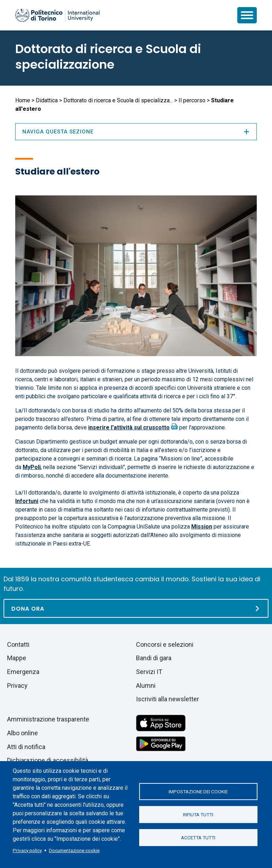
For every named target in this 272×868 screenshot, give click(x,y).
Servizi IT (149, 672)
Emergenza (23, 672)
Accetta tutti (198, 838)
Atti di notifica (26, 747)
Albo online (22, 733)
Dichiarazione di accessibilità (48, 760)
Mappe (17, 658)
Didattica (47, 100)
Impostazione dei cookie (198, 792)
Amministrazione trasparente (48, 719)
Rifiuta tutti (198, 815)
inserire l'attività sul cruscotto (129, 427)
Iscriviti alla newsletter (168, 699)
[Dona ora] (136, 608)
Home (23, 100)
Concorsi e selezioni (165, 644)
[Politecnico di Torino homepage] (57, 15)
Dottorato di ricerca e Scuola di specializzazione (108, 57)
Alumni (146, 686)
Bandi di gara (154, 658)
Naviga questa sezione (136, 132)
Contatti (18, 644)
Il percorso (192, 100)
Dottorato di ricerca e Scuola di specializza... (118, 100)
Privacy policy (27, 850)
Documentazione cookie (74, 850)
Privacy (17, 686)
